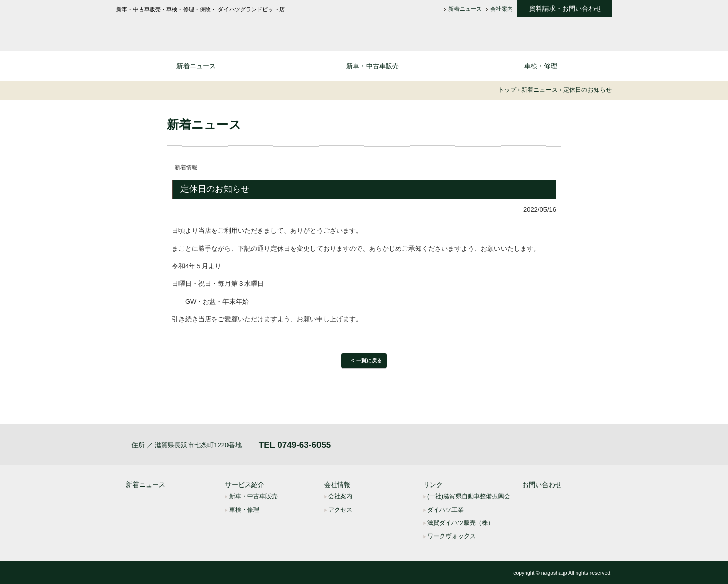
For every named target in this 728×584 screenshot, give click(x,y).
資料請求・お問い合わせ (565, 9)
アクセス (340, 510)
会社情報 (337, 485)
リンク (433, 485)
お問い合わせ (542, 485)
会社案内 (502, 9)
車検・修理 (541, 66)
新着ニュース (465, 9)
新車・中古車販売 (373, 66)
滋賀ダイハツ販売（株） (461, 523)
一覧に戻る (369, 360)
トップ (507, 90)
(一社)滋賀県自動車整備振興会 (469, 496)
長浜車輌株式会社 (197, 29)
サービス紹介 (245, 485)
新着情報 (186, 167)
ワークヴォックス (451, 536)
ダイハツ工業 (445, 510)
